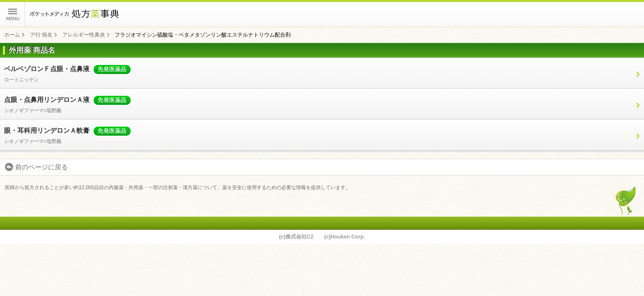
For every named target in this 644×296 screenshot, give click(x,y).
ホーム (12, 35)
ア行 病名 (41, 35)
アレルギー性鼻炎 (84, 35)
